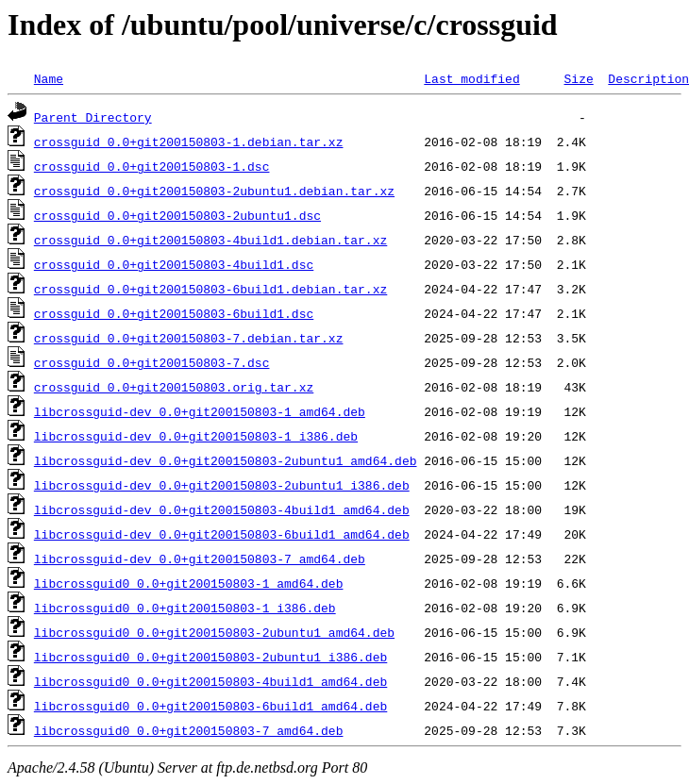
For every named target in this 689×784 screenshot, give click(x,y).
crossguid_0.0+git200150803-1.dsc (152, 166)
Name (49, 78)
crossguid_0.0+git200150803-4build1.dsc (174, 264)
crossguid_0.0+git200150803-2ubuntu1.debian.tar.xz (214, 191)
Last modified (471, 78)
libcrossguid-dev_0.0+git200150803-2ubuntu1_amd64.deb (226, 460)
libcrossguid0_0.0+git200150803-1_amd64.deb (189, 583)
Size (578, 78)
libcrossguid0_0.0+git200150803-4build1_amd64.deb (210, 681)
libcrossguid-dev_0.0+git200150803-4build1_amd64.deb (222, 509)
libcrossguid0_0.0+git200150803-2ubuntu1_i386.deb (210, 657)
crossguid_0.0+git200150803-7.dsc (152, 362)
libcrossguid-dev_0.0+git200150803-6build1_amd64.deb (222, 534)
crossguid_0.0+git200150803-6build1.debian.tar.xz (210, 289)
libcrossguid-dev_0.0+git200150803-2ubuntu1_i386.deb (222, 485)
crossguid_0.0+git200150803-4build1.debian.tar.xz (210, 240)
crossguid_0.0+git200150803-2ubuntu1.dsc (177, 215)
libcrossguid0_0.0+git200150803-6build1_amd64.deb (210, 706)
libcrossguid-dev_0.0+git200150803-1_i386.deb (196, 436)
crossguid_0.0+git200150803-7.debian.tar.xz (189, 338)
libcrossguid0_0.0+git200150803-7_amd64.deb (189, 730)
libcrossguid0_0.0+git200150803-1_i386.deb (185, 608)
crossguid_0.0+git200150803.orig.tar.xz (174, 387)
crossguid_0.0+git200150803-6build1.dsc (174, 313)
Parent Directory (93, 117)
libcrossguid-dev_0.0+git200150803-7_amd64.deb (200, 559)
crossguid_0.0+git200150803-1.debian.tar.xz (189, 142)
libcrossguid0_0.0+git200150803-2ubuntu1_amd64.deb (214, 632)
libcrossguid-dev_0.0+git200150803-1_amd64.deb (200, 411)
